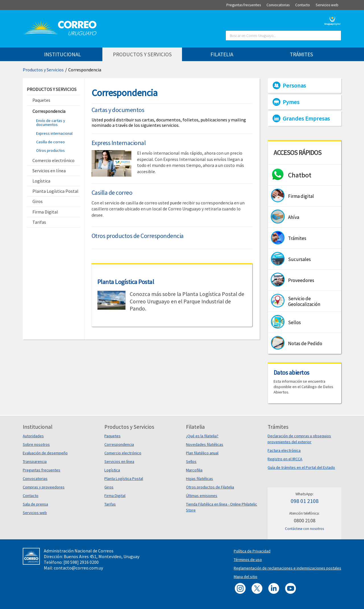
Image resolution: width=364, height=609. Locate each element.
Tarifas (110, 504)
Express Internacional (119, 143)
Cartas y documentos (118, 110)
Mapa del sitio (246, 577)
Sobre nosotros (36, 444)
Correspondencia (85, 70)
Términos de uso (248, 560)
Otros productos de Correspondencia (138, 236)
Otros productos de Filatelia (210, 487)
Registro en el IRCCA (285, 459)
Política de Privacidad (252, 551)
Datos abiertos (291, 372)
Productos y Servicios (43, 70)
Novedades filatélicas (205, 444)
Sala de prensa (35, 504)
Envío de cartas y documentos (51, 123)
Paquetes (112, 436)
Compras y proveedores (44, 487)
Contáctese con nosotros (304, 529)
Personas (294, 86)
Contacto (31, 496)
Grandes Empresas (306, 119)
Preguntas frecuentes (42, 470)
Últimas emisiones (202, 496)
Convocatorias (35, 478)
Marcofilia (194, 470)
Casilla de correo (50, 142)
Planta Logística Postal (126, 282)
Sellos (191, 461)
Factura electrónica (284, 450)
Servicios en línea (119, 461)
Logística (112, 470)
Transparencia (35, 461)
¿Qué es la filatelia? (202, 436)
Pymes (291, 102)
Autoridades (33, 436)
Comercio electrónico (123, 453)
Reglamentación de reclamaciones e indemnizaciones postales (288, 568)
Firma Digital (115, 496)
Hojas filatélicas (199, 478)
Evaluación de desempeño (45, 453)
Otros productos (50, 150)
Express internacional (54, 133)
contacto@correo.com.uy (78, 568)
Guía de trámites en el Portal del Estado (301, 467)
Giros (109, 487)
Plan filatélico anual (202, 453)
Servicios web (35, 513)
